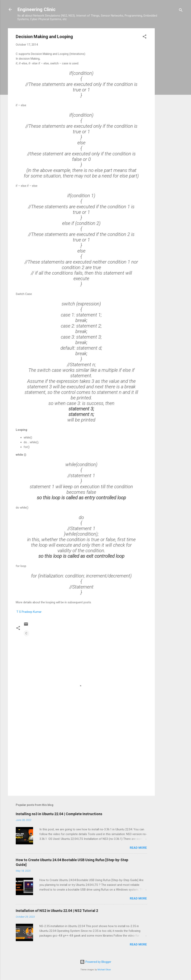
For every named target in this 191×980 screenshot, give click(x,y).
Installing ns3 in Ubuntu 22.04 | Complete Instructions (59, 814)
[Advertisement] (171, 87)
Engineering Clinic (36, 9)
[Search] (181, 11)
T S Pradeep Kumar (29, 612)
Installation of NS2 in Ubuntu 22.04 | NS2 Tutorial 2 (57, 911)
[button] (145, 37)
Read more (138, 848)
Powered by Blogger (96, 962)
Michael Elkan (104, 970)
